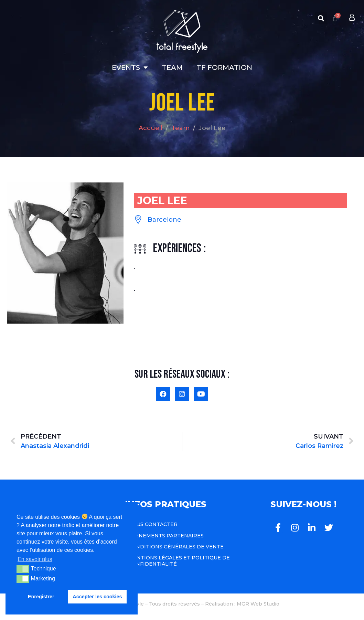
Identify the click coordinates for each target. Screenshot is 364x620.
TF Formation (224, 67)
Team (172, 67)
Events (130, 67)
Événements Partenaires (166, 536)
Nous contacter (153, 524)
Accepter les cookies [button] (97, 597)
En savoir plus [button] (35, 559)
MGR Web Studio (258, 604)
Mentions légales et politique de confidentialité (179, 561)
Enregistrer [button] (41, 597)
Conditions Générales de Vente (176, 547)
